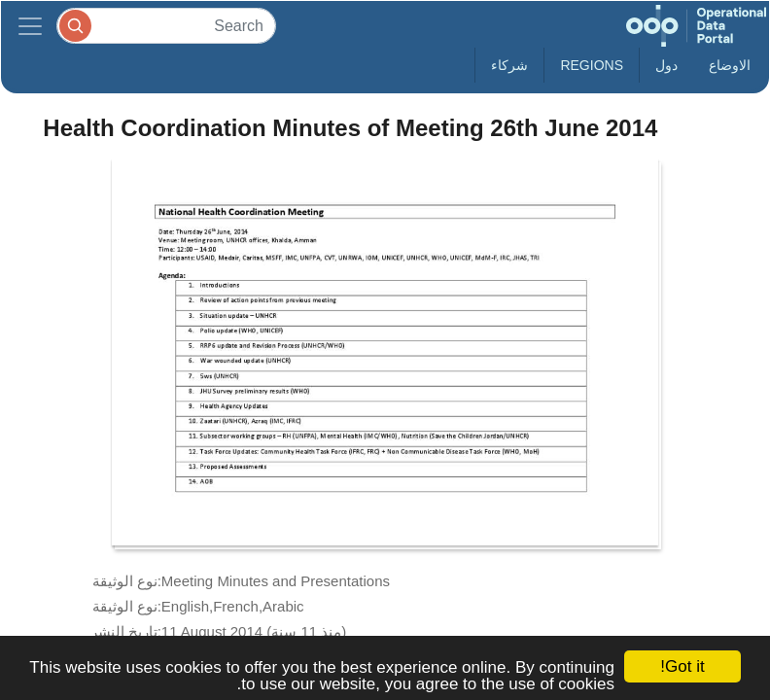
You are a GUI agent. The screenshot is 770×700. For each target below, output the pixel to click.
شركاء (509, 65)
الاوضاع (730, 65)
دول (666, 65)
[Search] (166, 26)
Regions (592, 65)
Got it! (682, 666)
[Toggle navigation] (30, 26)
